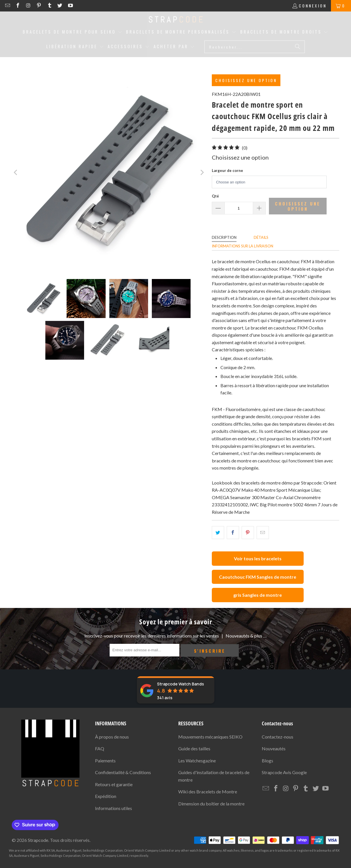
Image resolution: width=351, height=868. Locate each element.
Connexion (313, 6)
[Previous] (16, 173)
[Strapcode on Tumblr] (50, 6)
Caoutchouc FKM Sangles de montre (258, 577)
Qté (215, 196)
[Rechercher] (298, 47)
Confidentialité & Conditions (123, 772)
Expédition (106, 796)
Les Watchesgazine (197, 761)
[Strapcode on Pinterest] (40, 6)
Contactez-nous (278, 737)
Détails (261, 237)
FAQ (100, 748)
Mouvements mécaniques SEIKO (210, 737)
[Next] (202, 173)
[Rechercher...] (255, 47)
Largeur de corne (227, 170)
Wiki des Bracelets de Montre (208, 792)
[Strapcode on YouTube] (70, 6)
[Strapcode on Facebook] (19, 6)
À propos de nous (112, 737)
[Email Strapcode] (8, 6)
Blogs (267, 761)
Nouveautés (274, 748)
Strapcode (38, 840)
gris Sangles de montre (258, 595)
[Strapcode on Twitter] (61, 6)
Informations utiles (114, 808)
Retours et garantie (114, 784)
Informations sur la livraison (243, 246)
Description (224, 237)
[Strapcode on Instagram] (29, 6)
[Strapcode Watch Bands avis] (176, 690)
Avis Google (284, 772)
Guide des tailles (194, 748)
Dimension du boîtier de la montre (211, 804)
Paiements (105, 761)
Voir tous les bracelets (258, 558)
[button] (72, 32)
